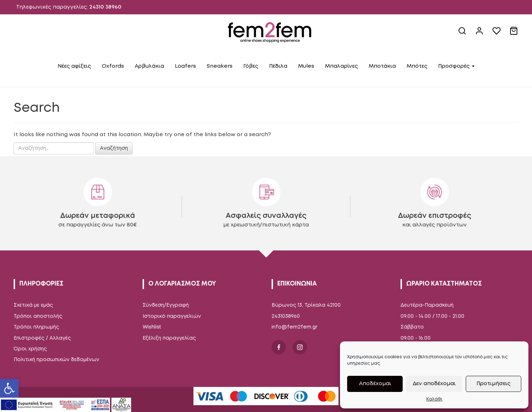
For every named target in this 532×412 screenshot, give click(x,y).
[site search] (463, 34)
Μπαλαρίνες (341, 66)
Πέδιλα (278, 66)
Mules (306, 66)
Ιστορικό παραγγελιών (172, 316)
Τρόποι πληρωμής (36, 327)
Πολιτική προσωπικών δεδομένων (56, 360)
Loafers (185, 66)
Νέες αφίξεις (74, 66)
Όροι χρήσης (30, 349)
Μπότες (417, 66)
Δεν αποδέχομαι (434, 384)
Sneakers (220, 66)
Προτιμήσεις (493, 384)
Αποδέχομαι (375, 384)
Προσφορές (456, 66)
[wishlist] (497, 34)
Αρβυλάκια (149, 66)
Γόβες (251, 66)
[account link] (480, 34)
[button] (9, 388)
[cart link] (514, 34)
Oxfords (113, 66)
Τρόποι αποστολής (38, 316)
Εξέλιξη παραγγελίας (169, 338)
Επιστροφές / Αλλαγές (42, 338)
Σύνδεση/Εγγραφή (166, 305)
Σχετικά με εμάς (33, 305)
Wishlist (152, 327)
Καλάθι (434, 399)
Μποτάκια (382, 66)
